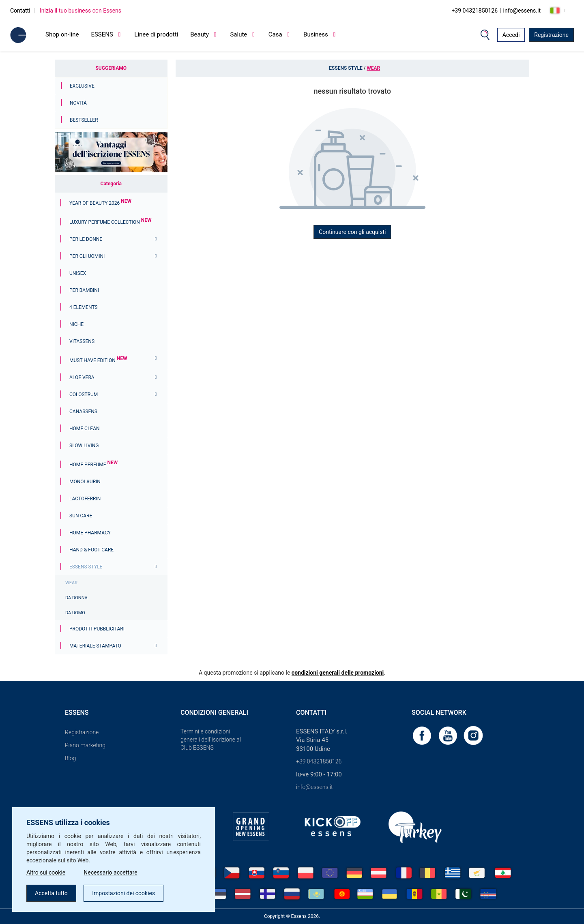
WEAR (71, 583)
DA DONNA (76, 598)
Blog (70, 758)
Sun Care (81, 516)
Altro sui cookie (46, 873)
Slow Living (84, 446)
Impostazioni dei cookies (123, 893)
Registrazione (551, 35)
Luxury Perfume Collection (110, 222)
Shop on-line (62, 34)
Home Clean (85, 429)
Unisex (78, 273)
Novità (78, 103)
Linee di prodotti (156, 34)
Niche (76, 324)
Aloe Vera (82, 377)
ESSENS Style (86, 567)
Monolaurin (85, 482)
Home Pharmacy (90, 533)
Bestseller (84, 120)
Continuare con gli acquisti (352, 232)
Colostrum (84, 394)
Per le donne (86, 239)
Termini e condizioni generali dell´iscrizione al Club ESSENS (211, 740)
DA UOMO (75, 613)
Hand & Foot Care (91, 550)
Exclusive (82, 86)
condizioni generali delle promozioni (338, 673)
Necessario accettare (110, 873)
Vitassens (82, 341)
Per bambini (84, 290)
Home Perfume (93, 465)
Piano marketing (85, 745)
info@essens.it (522, 11)
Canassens (83, 412)
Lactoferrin (85, 499)
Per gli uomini (87, 256)
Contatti (20, 11)
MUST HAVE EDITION (98, 360)
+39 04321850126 (474, 11)
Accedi (511, 35)
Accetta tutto (51, 893)
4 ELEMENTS (84, 307)
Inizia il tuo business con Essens (81, 11)
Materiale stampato (95, 646)
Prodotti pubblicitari (97, 629)
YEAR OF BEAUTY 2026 (100, 203)
